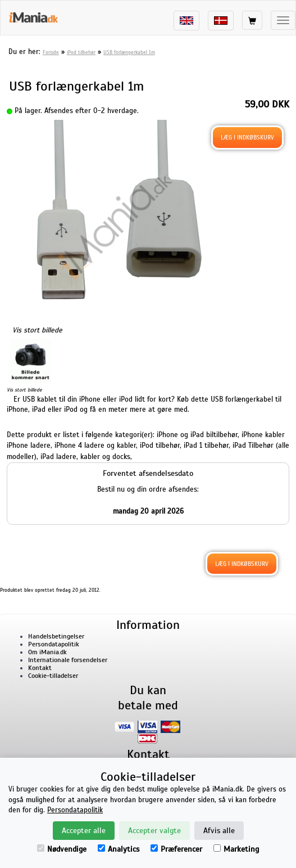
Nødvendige (62, 849)
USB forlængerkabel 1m (129, 52)
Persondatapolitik (54, 644)
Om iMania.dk (47, 652)
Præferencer (176, 849)
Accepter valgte (154, 831)
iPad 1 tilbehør (206, 446)
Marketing (236, 849)
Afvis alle (219, 831)
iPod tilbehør (81, 52)
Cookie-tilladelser (53, 676)
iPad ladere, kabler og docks (85, 457)
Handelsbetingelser (56, 636)
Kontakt (40, 668)
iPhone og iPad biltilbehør (197, 435)
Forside (51, 52)
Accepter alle (84, 831)
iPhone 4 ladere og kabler (95, 446)
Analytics (119, 849)
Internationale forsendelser (68, 660)
